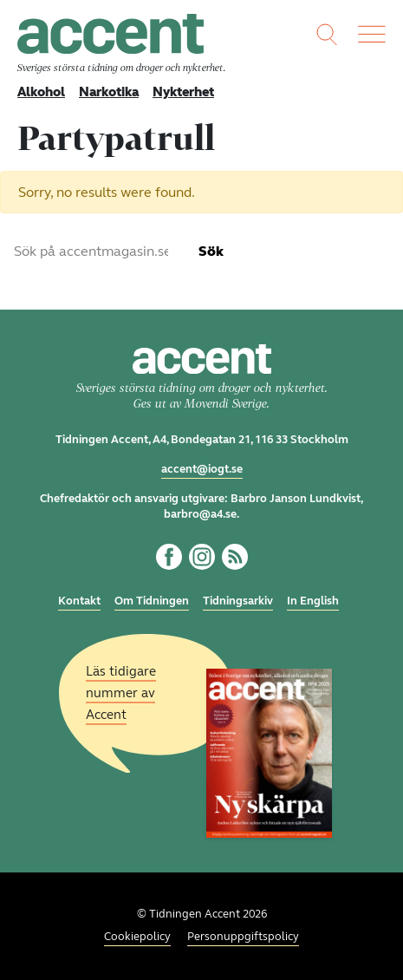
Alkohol (41, 92)
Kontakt (79, 601)
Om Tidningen (152, 601)
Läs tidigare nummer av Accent (121, 692)
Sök (211, 251)
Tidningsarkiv (238, 601)
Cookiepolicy (137, 937)
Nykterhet (183, 92)
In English (313, 601)
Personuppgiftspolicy (243, 937)
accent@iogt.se (202, 469)
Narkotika (109, 92)
